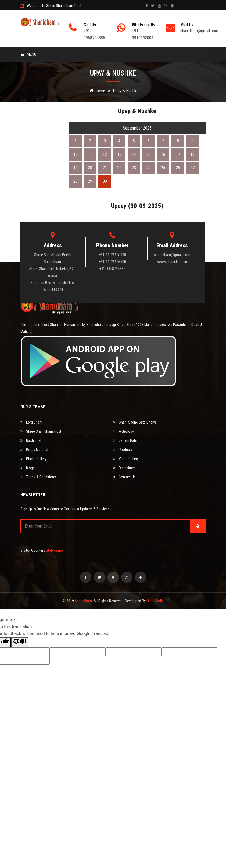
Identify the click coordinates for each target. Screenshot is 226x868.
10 (76, 154)
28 (76, 181)
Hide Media (155, 601)
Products (123, 450)
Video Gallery (126, 459)
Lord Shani (31, 422)
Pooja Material (34, 450)
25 (163, 168)
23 (134, 168)
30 (105, 181)
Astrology (123, 431)
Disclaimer (124, 468)
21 (105, 168)
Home (96, 91)
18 (192, 154)
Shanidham (83, 601)
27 (192, 168)
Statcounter (55, 550)
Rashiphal (31, 440)
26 (178, 168)
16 (163, 154)
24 (149, 168)
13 (119, 154)
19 (76, 168)
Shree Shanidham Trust (41, 431)
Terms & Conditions (38, 477)
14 (134, 154)
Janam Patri (125, 440)
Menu (28, 54)
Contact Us (124, 477)
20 (90, 168)
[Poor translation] (20, 642)
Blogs (28, 468)
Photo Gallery (33, 459)
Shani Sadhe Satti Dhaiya (135, 422)
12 (105, 154)
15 (149, 154)
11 (90, 154)
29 (90, 181)
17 (178, 154)
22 (119, 168)
